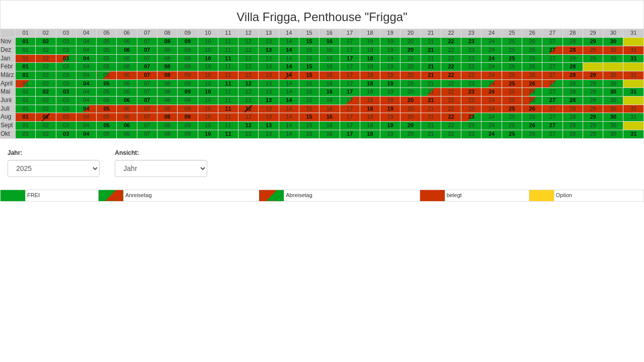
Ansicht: (127, 153)
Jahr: (15, 153)
